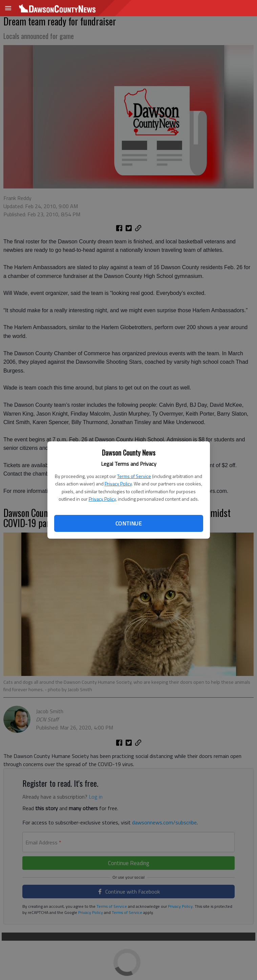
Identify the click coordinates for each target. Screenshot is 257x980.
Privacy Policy (118, 484)
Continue (128, 523)
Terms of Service (134, 476)
